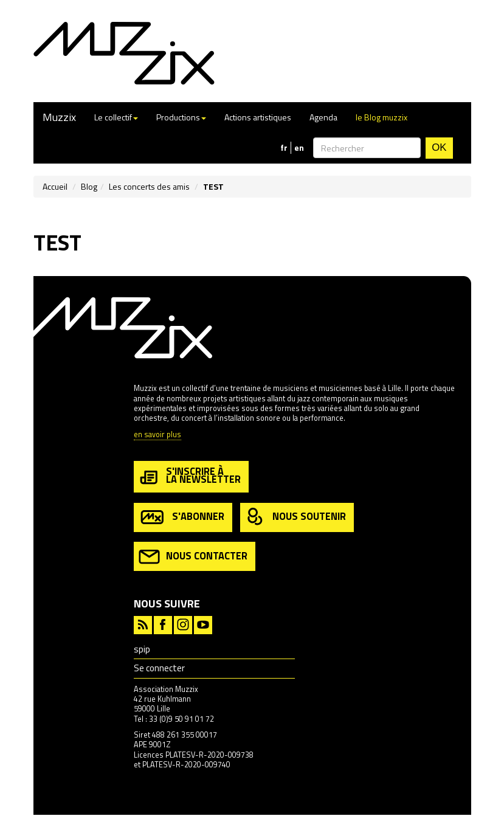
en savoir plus (157, 435)
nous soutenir (295, 517)
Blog (89, 186)
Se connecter (159, 668)
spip (142, 649)
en (299, 148)
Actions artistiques (258, 117)
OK (439, 147)
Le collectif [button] (116, 117)
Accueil (55, 186)
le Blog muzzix (381, 117)
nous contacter (193, 557)
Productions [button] (181, 117)
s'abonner (181, 517)
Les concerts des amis (149, 186)
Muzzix (59, 117)
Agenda (323, 117)
